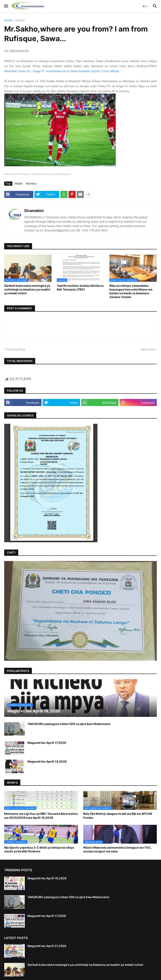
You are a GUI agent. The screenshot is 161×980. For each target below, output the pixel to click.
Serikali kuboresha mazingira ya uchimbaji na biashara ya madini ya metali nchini (27, 289)
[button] (6, 6)
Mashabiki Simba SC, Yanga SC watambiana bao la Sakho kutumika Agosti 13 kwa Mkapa (62, 71)
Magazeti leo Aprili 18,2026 (47, 878)
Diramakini (34, 211)
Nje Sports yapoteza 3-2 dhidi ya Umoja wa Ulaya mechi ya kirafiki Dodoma (39, 849)
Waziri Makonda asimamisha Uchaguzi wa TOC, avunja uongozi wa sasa (117, 849)
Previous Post (16, 349)
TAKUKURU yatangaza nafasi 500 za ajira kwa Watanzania (69, 724)
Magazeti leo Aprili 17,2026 (47, 743)
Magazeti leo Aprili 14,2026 (47, 761)
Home (8, 20)
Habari (20, 20)
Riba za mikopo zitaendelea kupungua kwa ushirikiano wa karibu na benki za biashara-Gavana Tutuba (131, 291)
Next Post (148, 349)
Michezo (31, 183)
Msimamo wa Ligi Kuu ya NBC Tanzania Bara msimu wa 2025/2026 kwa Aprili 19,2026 (41, 816)
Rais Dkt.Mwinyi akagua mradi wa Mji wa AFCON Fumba (118, 816)
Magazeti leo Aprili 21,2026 (47, 946)
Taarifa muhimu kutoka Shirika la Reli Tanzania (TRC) (80, 288)
